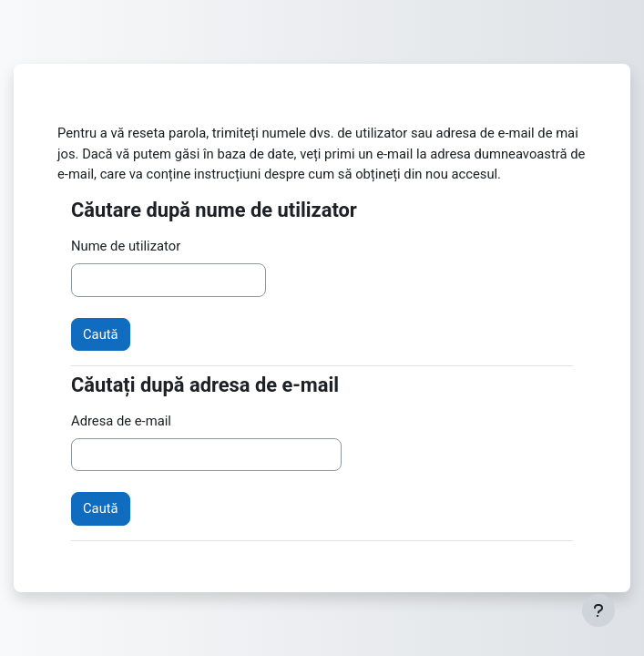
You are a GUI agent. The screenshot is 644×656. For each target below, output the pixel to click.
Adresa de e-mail (121, 421)
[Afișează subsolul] (598, 610)
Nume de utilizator (126, 246)
